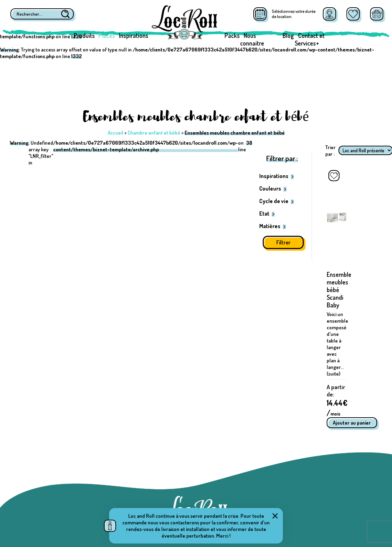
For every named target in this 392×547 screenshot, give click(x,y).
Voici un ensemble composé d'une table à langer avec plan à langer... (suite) (337, 344)
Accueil (116, 133)
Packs (232, 35)
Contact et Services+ (310, 39)
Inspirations (134, 35)
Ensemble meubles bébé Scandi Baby (339, 290)
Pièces (107, 35)
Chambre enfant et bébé (154, 133)
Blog (288, 35)
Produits (84, 35)
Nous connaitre (252, 39)
